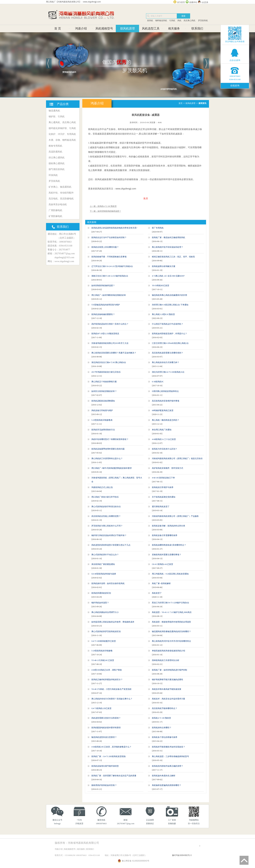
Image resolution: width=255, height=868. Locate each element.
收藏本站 (193, 2)
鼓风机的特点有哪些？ (162, 728)
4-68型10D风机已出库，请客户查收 (107, 670)
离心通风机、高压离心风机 (62, 122)
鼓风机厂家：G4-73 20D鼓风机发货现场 (108, 756)
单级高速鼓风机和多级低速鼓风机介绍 (168, 651)
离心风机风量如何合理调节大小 (105, 612)
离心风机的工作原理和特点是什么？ (107, 459)
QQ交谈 (205, 2)
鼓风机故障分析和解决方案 (164, 266)
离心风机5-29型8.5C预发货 (163, 314)
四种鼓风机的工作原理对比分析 (166, 660)
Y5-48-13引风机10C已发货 (103, 660)
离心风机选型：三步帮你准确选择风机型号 (170, 756)
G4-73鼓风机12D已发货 (101, 708)
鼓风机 (150, 21)
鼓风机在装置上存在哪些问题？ (105, 247)
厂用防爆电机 (55, 210)
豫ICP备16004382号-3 (182, 855)
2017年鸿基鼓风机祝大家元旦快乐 (106, 372)
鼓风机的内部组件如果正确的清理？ (168, 766)
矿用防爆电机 (55, 216)
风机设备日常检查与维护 (102, 410)
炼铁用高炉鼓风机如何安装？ (104, 785)
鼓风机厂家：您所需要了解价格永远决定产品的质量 (114, 776)
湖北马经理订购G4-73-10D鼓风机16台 (168, 372)
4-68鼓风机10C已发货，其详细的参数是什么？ (111, 747)
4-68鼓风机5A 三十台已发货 (164, 439)
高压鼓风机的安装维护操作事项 (166, 401)
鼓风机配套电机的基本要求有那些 (106, 728)
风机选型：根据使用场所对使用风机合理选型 (171, 622)
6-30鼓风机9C (158, 382)
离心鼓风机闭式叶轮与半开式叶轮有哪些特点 (171, 641)
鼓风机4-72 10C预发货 (161, 718)
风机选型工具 (151, 29)
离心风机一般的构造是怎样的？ (166, 420)
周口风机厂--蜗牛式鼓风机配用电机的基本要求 (112, 468)
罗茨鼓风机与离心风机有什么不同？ (107, 526)
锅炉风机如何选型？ (100, 603)
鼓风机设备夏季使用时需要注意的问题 (108, 449)
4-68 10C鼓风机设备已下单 (163, 478)
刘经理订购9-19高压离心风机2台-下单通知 (170, 305)
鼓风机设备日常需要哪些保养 (165, 535)
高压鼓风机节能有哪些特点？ (165, 708)
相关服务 (174, 29)
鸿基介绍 (81, 29)
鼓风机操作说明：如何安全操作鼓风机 (108, 583)
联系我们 (197, 29)
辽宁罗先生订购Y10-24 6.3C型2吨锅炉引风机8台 (112, 266)
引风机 (172, 21)
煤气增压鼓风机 (57, 169)
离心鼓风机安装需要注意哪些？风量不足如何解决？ (114, 353)
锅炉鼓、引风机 (57, 117)
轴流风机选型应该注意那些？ (104, 737)
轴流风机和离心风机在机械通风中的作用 (169, 295)
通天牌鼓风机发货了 (161, 507)
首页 (181, 103)
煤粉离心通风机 (57, 163)
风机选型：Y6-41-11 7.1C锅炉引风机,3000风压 (172, 612)
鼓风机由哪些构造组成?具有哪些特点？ (169, 545)
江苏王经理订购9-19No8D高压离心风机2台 (170, 343)
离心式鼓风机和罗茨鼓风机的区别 (106, 631)
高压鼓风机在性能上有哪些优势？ (106, 516)
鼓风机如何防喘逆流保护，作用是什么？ (169, 334)
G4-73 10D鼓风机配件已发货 (104, 641)
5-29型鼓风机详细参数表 (102, 420)
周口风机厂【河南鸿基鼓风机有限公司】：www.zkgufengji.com (73, 2)
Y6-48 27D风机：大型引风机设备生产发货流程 (111, 689)
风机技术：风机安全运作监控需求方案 (168, 699)
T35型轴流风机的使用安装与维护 (106, 305)
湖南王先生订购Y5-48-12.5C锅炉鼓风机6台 (110, 276)
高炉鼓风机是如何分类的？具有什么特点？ (110, 324)
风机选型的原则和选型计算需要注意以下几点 (111, 545)
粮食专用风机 (55, 146)
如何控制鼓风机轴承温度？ (103, 286)
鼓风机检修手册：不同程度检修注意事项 (109, 257)
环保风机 (53, 175)
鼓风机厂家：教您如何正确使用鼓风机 (168, 237)
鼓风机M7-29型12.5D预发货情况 (105, 334)
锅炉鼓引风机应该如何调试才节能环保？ (109, 535)
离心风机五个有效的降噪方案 (104, 382)
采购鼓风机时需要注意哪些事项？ (167, 555)
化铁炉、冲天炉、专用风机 (62, 134)
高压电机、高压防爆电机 (61, 199)
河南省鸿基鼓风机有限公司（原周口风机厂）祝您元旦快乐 (177, 459)
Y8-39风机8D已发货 (160, 286)
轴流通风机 (54, 111)
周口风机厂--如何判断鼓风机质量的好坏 (109, 295)
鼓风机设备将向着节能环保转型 (105, 766)
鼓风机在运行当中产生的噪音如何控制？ (109, 237)
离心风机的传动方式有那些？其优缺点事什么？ (112, 699)
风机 (179, 21)
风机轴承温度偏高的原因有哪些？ (167, 785)
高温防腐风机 (55, 152)
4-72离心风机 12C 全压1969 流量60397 (168, 276)
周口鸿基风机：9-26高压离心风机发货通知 (170, 574)
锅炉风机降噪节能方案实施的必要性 (168, 680)
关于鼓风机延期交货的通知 (164, 497)
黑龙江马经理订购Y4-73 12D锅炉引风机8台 (170, 603)
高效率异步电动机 (58, 204)
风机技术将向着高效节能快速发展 (167, 689)
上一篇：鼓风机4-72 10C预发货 (103, 206)
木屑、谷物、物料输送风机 (62, 140)
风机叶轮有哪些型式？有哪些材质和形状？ (110, 439)
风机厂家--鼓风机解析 (161, 583)
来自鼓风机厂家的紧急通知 (103, 564)
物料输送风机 (161, 21)
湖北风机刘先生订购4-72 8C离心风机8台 (109, 362)
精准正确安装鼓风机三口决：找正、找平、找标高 (173, 257)
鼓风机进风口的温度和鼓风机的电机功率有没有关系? (114, 228)
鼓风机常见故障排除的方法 (103, 430)
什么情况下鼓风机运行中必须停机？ (168, 324)
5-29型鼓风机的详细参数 (102, 651)
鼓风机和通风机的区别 (101, 593)
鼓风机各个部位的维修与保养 (165, 737)
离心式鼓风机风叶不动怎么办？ (105, 555)
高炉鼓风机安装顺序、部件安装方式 (168, 468)
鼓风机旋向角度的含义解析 (164, 776)
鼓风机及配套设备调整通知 (103, 401)
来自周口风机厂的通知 (162, 430)
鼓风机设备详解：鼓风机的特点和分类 (168, 526)
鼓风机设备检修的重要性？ (103, 314)
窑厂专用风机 (158, 228)
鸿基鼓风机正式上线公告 (102, 487)
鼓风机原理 (127, 29)
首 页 (58, 29)
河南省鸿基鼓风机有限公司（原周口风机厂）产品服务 (175, 516)
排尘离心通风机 (57, 158)
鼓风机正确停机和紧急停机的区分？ (107, 680)
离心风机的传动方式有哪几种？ (166, 362)
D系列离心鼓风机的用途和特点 (165, 391)
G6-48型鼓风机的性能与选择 (104, 574)
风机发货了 (157, 593)
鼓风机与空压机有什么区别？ (165, 449)
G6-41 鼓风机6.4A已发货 (162, 564)
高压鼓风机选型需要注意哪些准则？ (168, 353)
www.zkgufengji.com (126, 189)
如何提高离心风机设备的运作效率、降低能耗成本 (113, 622)
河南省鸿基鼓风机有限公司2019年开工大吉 (110, 343)
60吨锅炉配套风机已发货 (163, 410)
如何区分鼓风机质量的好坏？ (104, 391)
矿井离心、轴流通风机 (60, 187)
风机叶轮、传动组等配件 (61, 193)
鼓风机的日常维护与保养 (163, 487)
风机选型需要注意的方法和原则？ (106, 718)
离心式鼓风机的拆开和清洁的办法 (106, 507)
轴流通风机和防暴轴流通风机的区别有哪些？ (171, 631)
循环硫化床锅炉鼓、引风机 (62, 128)
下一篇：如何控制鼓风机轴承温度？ (105, 211)
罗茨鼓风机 (203, 21)
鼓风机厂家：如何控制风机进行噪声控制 (169, 670)
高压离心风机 (189, 21)
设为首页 (181, 2)
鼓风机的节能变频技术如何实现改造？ (168, 747)
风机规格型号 (104, 29)
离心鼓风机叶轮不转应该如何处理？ (168, 247)
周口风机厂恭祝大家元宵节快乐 (105, 497)
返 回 (146, 198)
